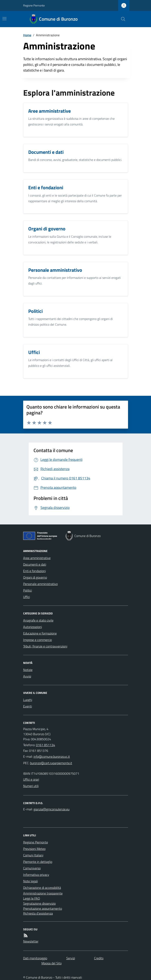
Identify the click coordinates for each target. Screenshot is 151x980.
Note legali (30, 881)
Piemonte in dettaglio (38, 862)
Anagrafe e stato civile (38, 620)
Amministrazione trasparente (43, 893)
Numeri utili (31, 786)
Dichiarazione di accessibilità (42, 888)
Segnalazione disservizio (39, 903)
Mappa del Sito (52, 963)
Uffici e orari (31, 779)
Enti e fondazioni (34, 571)
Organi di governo (35, 577)
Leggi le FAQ (32, 898)
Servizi (71, 958)
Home (27, 35)
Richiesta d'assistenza (38, 913)
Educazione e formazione (40, 633)
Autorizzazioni (33, 627)
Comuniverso (32, 868)
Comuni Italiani (33, 855)
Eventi (28, 706)
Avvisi (27, 676)
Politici (28, 590)
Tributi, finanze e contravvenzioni (45, 646)
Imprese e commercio (37, 640)
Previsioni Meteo (34, 849)
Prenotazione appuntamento (43, 908)
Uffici (27, 597)
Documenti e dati (35, 564)
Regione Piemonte (34, 5)
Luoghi (28, 700)
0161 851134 (46, 745)
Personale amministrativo (40, 584)
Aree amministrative (37, 558)
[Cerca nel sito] (121, 19)
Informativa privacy (36, 875)
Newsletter (31, 941)
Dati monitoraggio (35, 958)
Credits (99, 958)
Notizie (28, 670)
